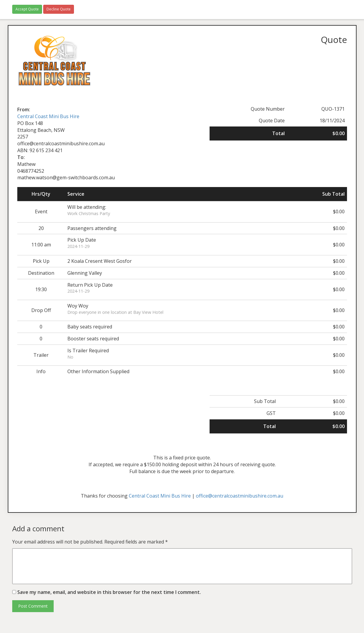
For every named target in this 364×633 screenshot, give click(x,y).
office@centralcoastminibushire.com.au (240, 496)
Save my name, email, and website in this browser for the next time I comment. (109, 592)
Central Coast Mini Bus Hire (48, 116)
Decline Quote (59, 9)
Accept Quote (27, 9)
